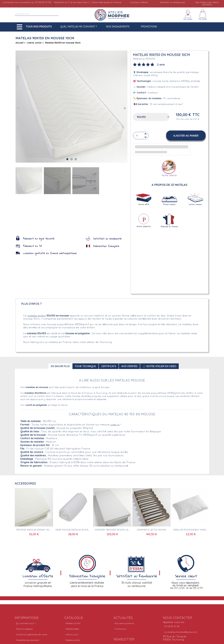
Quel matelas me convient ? (79, 27)
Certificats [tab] (109, 366)
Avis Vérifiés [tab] (129, 366)
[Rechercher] (37, 14)
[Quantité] (141, 136)
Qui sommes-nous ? (26, 624)
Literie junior (72, 635)
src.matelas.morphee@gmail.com (181, 632)
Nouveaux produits (124, 624)
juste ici (115, 425)
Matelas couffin (73, 624)
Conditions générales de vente (32, 635)
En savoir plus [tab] (60, 366)
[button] (35, 27)
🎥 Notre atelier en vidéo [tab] (159, 366)
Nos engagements (118, 27)
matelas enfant (37, 316)
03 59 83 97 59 (172, 627)
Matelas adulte (73, 640)
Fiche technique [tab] (85, 366)
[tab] (149, 64)
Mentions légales (24, 629)
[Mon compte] (188, 15)
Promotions (149, 27)
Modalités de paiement (28, 640)
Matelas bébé (72, 629)
